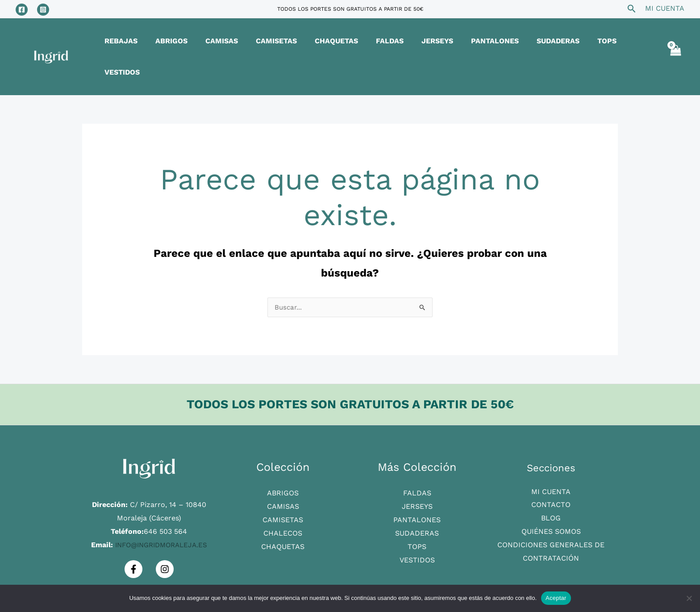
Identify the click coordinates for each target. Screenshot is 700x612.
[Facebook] (22, 10)
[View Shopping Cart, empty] (675, 41)
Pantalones (417, 488)
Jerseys (417, 476)
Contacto (551, 474)
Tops (417, 515)
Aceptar (556, 598)
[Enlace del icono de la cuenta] (665, 8)
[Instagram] (43, 10)
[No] (689, 598)
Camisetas (283, 488)
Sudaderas (417, 502)
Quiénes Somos (551, 501)
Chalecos (283, 502)
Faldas (417, 462)
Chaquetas (283, 515)
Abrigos (283, 462)
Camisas (283, 476)
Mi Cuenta (551, 461)
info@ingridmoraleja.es (161, 514)
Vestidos (417, 529)
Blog (551, 487)
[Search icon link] (632, 10)
